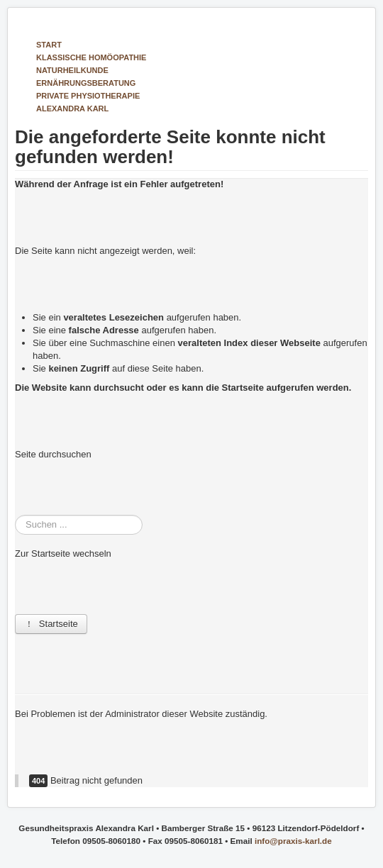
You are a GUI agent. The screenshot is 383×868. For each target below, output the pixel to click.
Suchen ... (15, 515)
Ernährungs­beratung (86, 83)
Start (49, 45)
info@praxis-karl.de (293, 841)
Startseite (51, 624)
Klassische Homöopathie (91, 57)
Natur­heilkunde (72, 70)
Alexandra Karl (72, 108)
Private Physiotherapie (88, 96)
